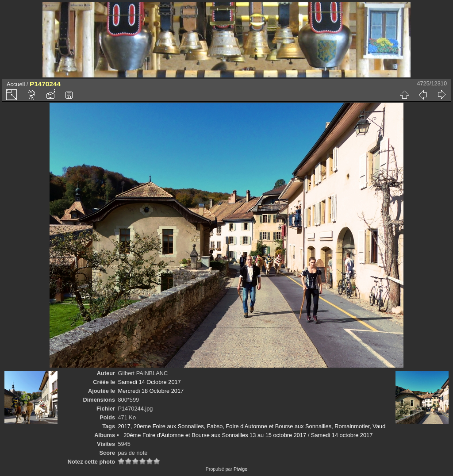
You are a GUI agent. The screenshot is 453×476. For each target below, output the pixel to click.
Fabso (215, 426)
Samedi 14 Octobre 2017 (149, 382)
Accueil (16, 84)
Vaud (379, 426)
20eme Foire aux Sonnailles (169, 426)
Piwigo (240, 469)
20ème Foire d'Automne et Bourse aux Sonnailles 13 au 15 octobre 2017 (215, 435)
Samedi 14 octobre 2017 (342, 435)
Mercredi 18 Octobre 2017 (151, 391)
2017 (124, 426)
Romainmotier (352, 426)
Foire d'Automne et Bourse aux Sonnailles (279, 426)
